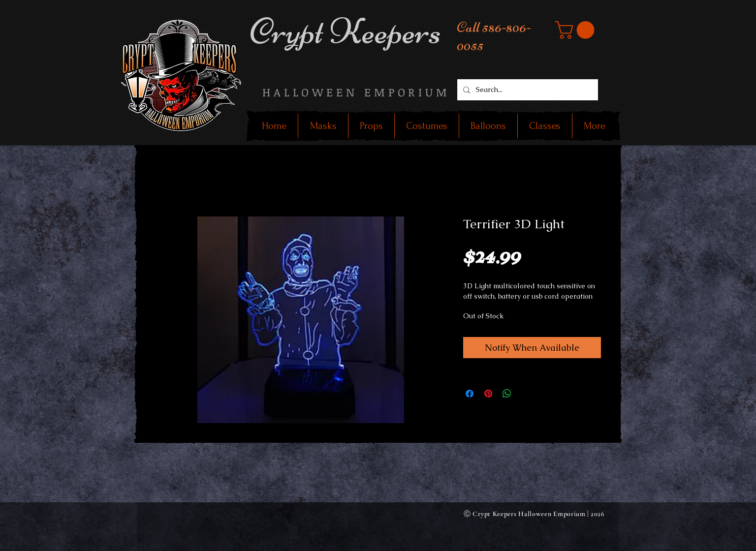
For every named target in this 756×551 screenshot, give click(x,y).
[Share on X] (526, 394)
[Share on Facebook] (470, 394)
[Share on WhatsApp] (507, 394)
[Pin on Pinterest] (488, 394)
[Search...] (527, 90)
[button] (577, 30)
